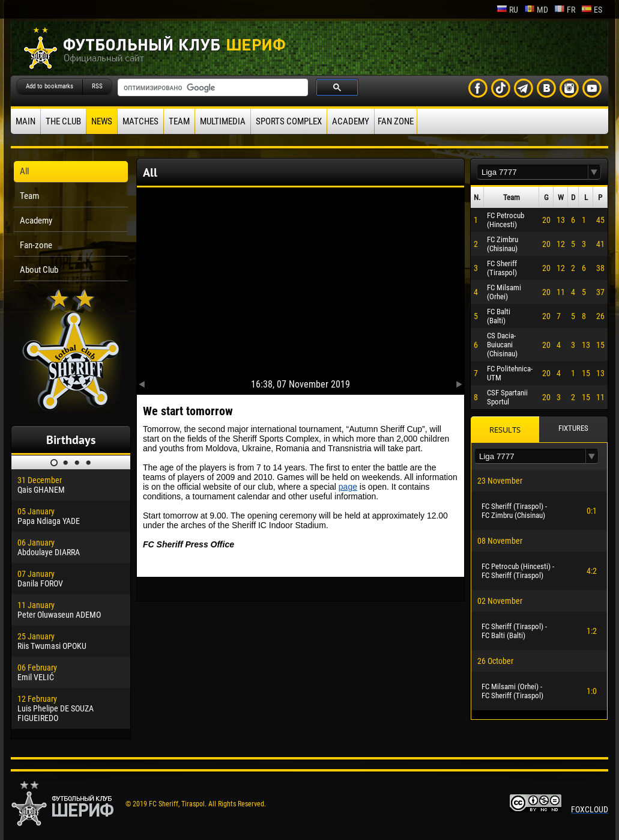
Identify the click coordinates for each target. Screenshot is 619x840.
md (536, 10)
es (592, 10)
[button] (594, 172)
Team (179, 121)
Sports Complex (289, 121)
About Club (39, 270)
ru (507, 10)
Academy (351, 121)
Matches (140, 121)
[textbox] (533, 172)
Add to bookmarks (50, 86)
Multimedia (223, 121)
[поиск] (212, 88)
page (348, 487)
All (24, 171)
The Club (63, 121)
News (102, 121)
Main (26, 121)
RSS (97, 86)
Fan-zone (36, 245)
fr (565, 10)
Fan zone (396, 121)
